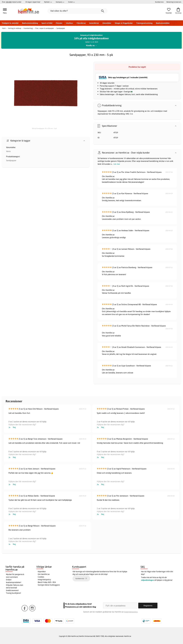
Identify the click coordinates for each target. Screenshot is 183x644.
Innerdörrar (94, 23)
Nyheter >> (48, 2)
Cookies (41, 577)
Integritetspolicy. (131, 612)
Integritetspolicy (44, 580)
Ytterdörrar (81, 23)
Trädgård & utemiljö (10, 23)
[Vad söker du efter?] (78, 11)
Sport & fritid (47, 23)
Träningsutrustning (144, 23)
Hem (4, 28)
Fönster (59, 23)
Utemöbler (107, 23)
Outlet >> (71, 2)
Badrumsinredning (30, 23)
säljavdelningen (147, 580)
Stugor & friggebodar (124, 23)
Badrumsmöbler (163, 23)
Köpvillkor (42, 572)
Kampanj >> (60, 2)
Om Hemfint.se (44, 574)
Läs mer (117, 164)
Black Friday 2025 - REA (47, 582)
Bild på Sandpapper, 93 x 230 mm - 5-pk (44, 128)
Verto (8, 151)
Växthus (69, 23)
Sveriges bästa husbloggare (49, 585)
